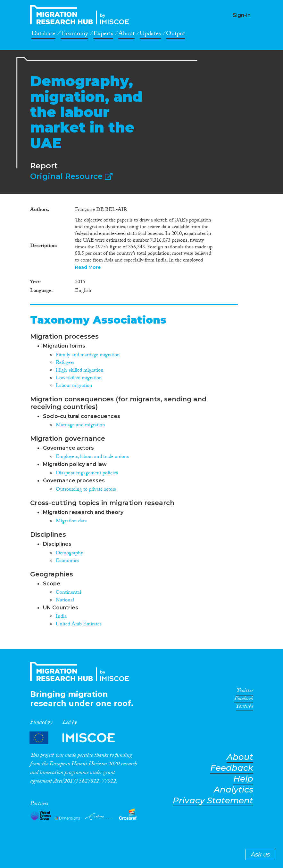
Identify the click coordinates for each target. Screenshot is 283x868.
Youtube (245, 707)
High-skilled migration (80, 371)
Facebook (244, 700)
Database (43, 35)
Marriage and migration (80, 426)
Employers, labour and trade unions (92, 457)
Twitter (245, 692)
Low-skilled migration (79, 378)
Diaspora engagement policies (87, 474)
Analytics (233, 790)
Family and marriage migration (88, 355)
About (126, 35)
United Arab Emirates (79, 625)
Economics (67, 561)
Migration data (71, 522)
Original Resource (71, 176)
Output (175, 35)
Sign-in (242, 15)
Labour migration (74, 386)
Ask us (260, 855)
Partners (78, 738)
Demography (69, 554)
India (61, 617)
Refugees (65, 363)
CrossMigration (81, 15)
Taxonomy (74, 35)
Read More (88, 267)
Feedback (232, 768)
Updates (150, 35)
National (65, 601)
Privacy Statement (213, 801)
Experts (103, 35)
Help (243, 779)
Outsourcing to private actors (86, 490)
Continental (68, 593)
